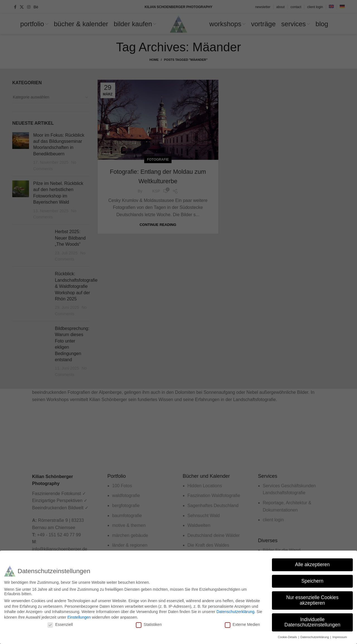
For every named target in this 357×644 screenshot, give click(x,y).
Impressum (340, 637)
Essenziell (60, 624)
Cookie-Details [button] (288, 637)
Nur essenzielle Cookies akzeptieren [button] (312, 600)
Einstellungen (79, 617)
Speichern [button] (313, 581)
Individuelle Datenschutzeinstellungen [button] (312, 622)
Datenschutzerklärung (235, 612)
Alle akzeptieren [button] (313, 565)
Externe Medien (242, 624)
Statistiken (149, 624)
